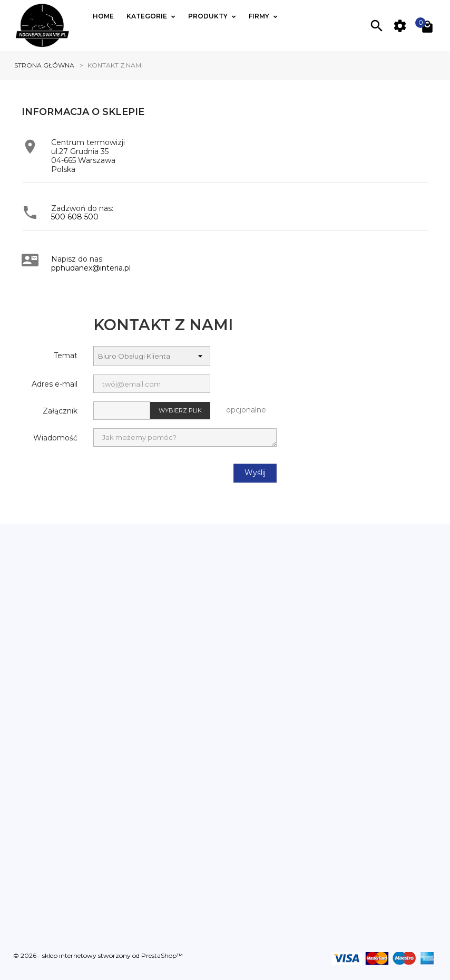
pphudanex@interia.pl (91, 268)
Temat (66, 356)
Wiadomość (55, 438)
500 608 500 (75, 217)
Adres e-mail (55, 384)
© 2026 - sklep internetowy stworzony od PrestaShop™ (98, 956)
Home (103, 16)
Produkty (209, 16)
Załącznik (60, 411)
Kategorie (148, 16)
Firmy (260, 16)
